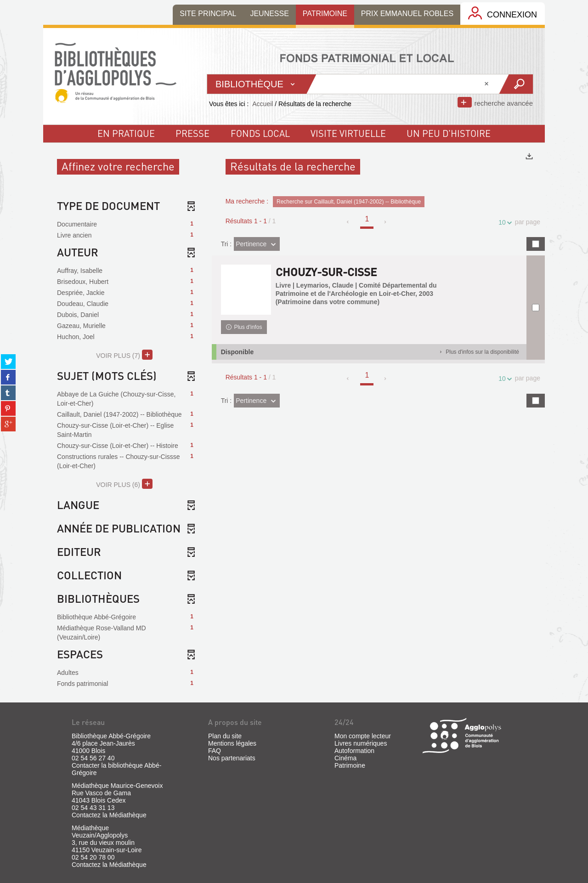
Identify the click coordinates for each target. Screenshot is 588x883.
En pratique (126, 133)
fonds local (260, 133)
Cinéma (345, 758)
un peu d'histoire (449, 133)
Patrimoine (350, 765)
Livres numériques (361, 743)
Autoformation (354, 751)
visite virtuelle (348, 133)
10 (503, 223)
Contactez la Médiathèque (109, 815)
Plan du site (225, 736)
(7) (124, 355)
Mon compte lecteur (363, 736)
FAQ (215, 751)
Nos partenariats (232, 758)
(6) (124, 484)
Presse (192, 133)
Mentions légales (232, 743)
